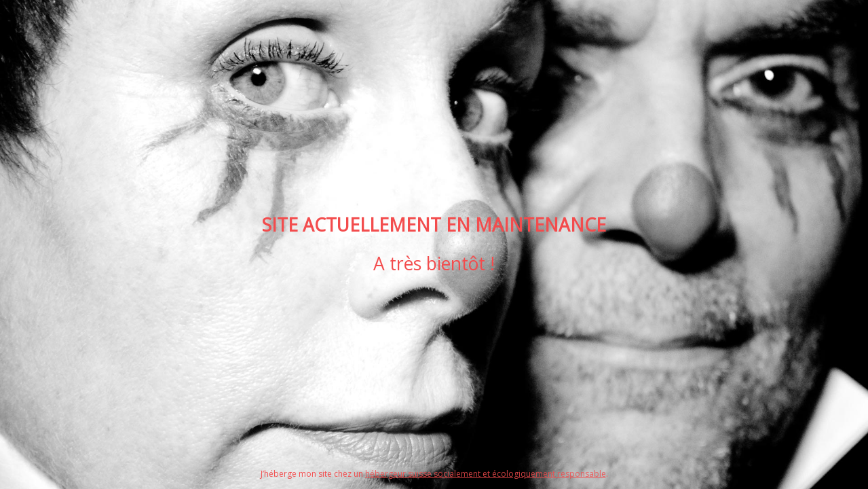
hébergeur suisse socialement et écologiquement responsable (486, 474)
